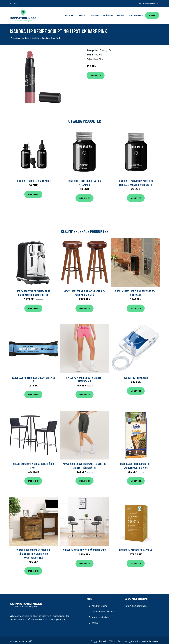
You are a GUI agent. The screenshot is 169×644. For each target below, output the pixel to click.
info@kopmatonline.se (147, 4)
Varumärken (136, 14)
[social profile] (20, 4)
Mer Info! (96, 73)
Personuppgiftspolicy (129, 639)
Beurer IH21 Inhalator (136, 375)
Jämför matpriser (100, 615)
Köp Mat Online (100, 604)
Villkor (113, 639)
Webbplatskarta (150, 639)
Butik (152, 14)
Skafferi (94, 14)
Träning (108, 14)
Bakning (70, 14)
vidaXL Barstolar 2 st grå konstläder (84, 548)
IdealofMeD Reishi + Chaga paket (33, 179)
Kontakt (103, 639)
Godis (82, 14)
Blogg (121, 14)
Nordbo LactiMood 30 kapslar (136, 548)
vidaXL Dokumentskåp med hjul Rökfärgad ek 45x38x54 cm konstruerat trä (33, 551)
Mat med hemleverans (103, 609)
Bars (111, 48)
